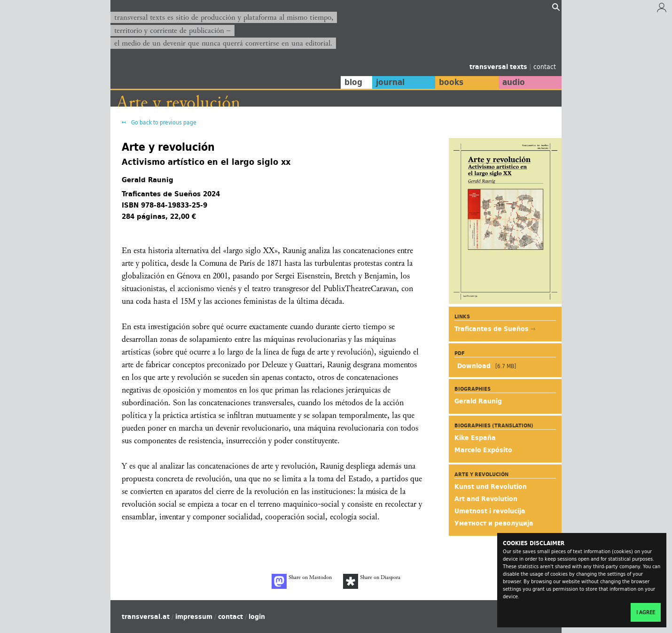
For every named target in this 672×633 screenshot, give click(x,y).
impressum (194, 617)
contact (545, 66)
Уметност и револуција (494, 523)
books (451, 82)
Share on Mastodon (302, 581)
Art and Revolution (486, 499)
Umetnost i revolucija (490, 511)
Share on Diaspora (372, 581)
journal (390, 82)
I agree (646, 612)
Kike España (475, 438)
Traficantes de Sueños (492, 329)
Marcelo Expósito (483, 450)
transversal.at (146, 617)
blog (353, 82)
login (257, 617)
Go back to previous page (163, 122)
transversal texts (499, 67)
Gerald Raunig (478, 401)
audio (514, 82)
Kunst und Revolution (491, 486)
